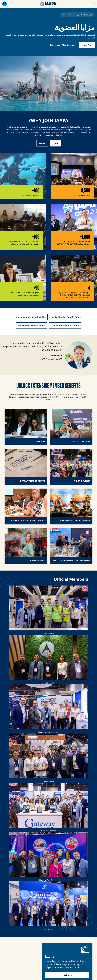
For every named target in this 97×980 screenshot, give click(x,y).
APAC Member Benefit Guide (66, 317)
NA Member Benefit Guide (31, 326)
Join (56, 143)
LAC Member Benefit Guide (65, 326)
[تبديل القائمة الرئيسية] (92, 4)
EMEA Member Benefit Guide (31, 317)
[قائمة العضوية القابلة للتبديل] (5, 4)
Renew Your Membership (62, 45)
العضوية (79, 15)
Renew (42, 143)
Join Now (88, 45)
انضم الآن (68, 975)
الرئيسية (89, 15)
